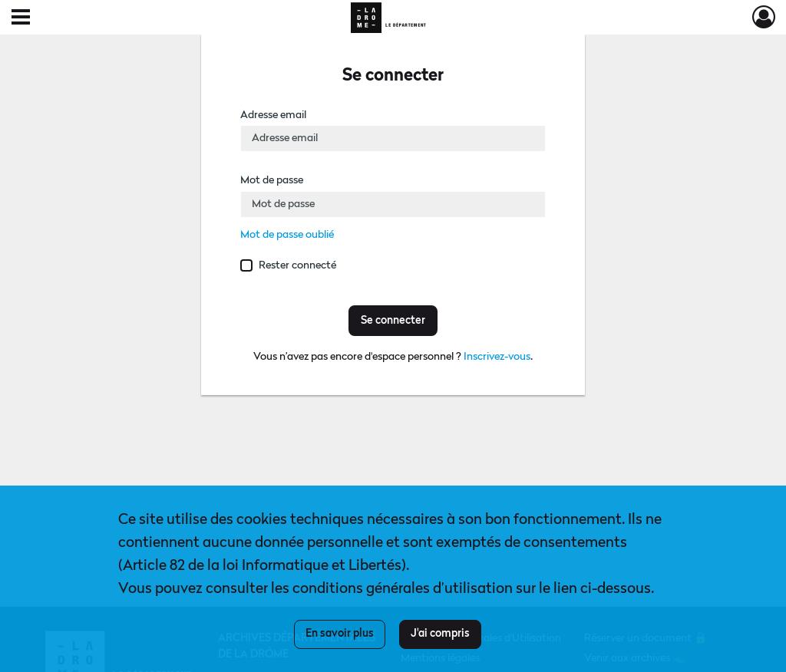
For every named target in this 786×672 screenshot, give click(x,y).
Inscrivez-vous (497, 357)
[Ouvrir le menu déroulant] (21, 18)
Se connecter (393, 321)
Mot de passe (272, 180)
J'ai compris (440, 634)
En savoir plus (340, 634)
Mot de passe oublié (287, 235)
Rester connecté (297, 265)
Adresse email (273, 115)
